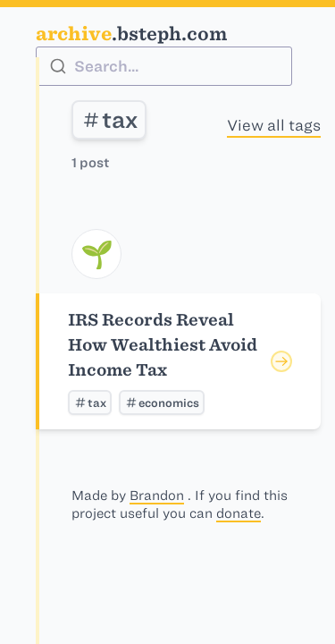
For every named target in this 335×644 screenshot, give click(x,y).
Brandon (157, 496)
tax (109, 120)
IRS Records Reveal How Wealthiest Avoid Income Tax (163, 345)
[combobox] (164, 66)
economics (162, 402)
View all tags (274, 125)
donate (239, 513)
